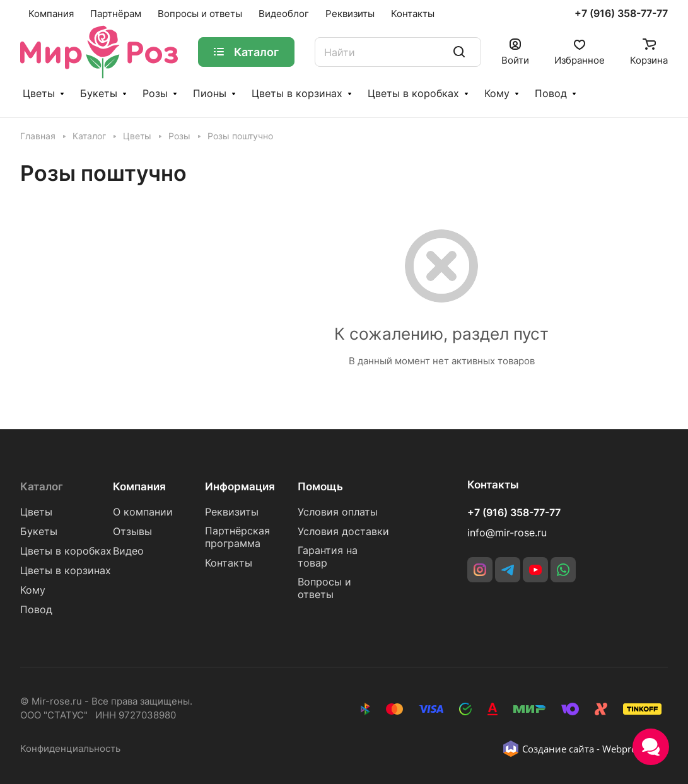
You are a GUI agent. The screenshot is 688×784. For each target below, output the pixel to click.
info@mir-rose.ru (507, 533)
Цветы (39, 94)
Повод (551, 94)
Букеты (99, 94)
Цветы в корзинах (297, 94)
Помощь (320, 487)
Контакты (229, 563)
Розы (155, 94)
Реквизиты (232, 512)
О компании (143, 512)
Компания (139, 487)
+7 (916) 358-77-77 (621, 14)
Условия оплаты (338, 512)
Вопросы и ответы (324, 588)
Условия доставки (343, 532)
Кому (497, 94)
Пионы (210, 94)
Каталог (42, 487)
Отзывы (132, 532)
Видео (128, 551)
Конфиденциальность (70, 749)
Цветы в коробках (413, 94)
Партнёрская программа (237, 537)
